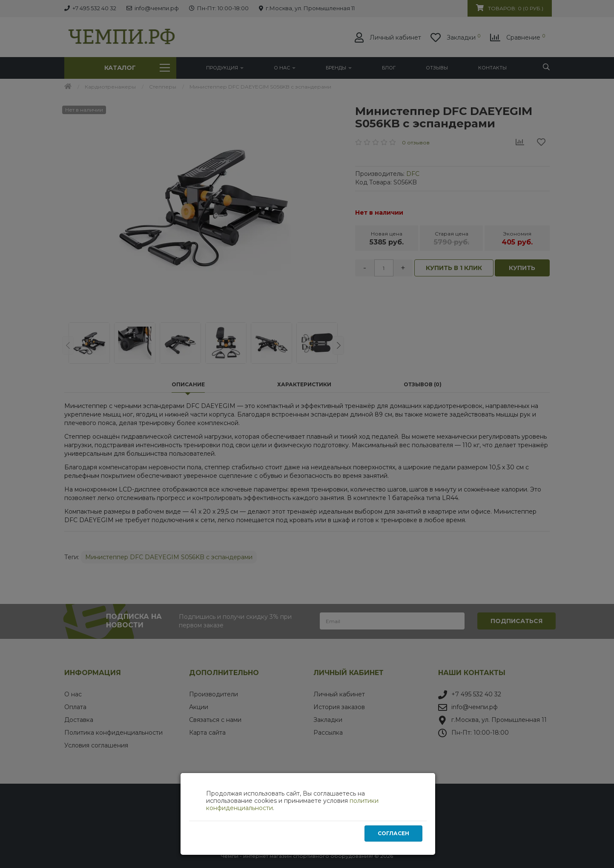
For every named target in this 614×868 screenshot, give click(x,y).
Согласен (393, 834)
